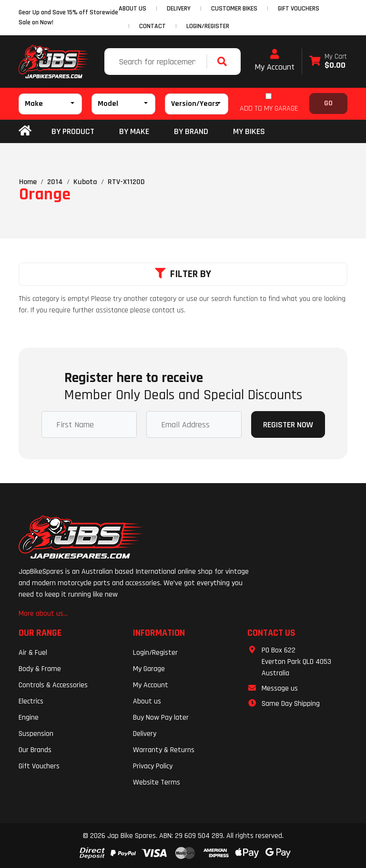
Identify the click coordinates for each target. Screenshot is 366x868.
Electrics (31, 701)
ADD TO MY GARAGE (269, 108)
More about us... (43, 614)
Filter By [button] (183, 274)
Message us (280, 688)
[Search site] (224, 62)
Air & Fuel (33, 653)
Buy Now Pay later (161, 718)
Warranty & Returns (164, 750)
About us (147, 701)
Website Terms (157, 782)
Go (328, 103)
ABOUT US (132, 9)
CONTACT (152, 26)
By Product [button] (73, 131)
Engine (29, 718)
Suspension (36, 734)
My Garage (149, 669)
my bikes (249, 131)
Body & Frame (40, 669)
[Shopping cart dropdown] (328, 62)
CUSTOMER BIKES (234, 9)
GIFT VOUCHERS (299, 9)
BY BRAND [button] (191, 131)
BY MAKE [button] (134, 131)
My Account (274, 61)
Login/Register (208, 26)
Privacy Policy (153, 766)
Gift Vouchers (39, 766)
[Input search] (157, 62)
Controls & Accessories (53, 685)
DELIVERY (179, 9)
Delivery (145, 734)
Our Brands (35, 750)
